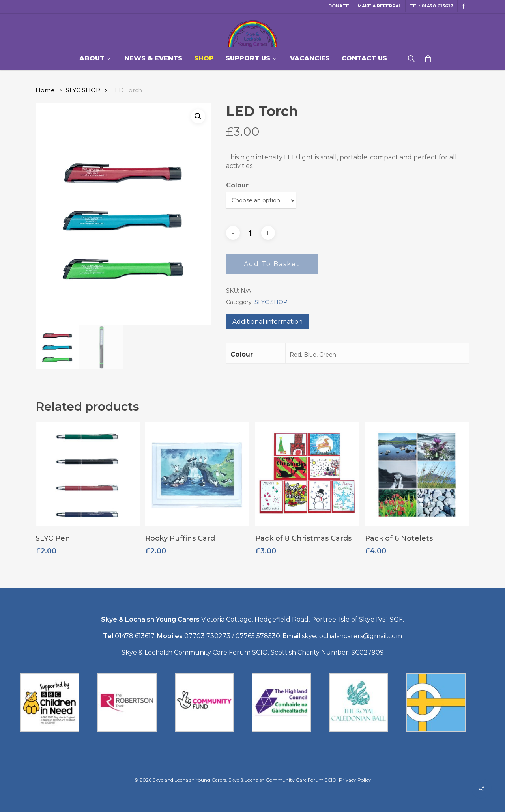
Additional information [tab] (267, 322)
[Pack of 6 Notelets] (417, 478)
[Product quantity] (251, 233)
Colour (237, 185)
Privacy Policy (355, 780)
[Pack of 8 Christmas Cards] (307, 478)
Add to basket (272, 264)
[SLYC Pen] (88, 478)
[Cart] (427, 58)
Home (45, 90)
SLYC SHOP (83, 90)
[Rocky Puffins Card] (197, 478)
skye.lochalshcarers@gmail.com (352, 636)
